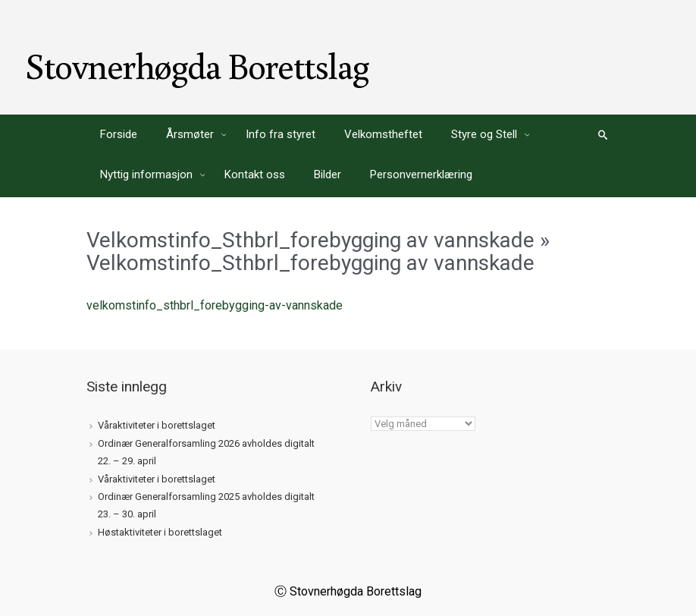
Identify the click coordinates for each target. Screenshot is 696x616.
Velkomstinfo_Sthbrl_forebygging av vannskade (310, 240)
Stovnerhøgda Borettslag (197, 65)
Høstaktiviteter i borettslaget (160, 532)
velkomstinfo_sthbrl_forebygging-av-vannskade (215, 305)
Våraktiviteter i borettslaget (157, 425)
